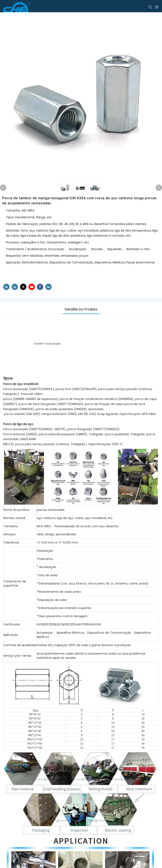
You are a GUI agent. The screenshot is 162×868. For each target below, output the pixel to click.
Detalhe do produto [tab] (81, 309)
